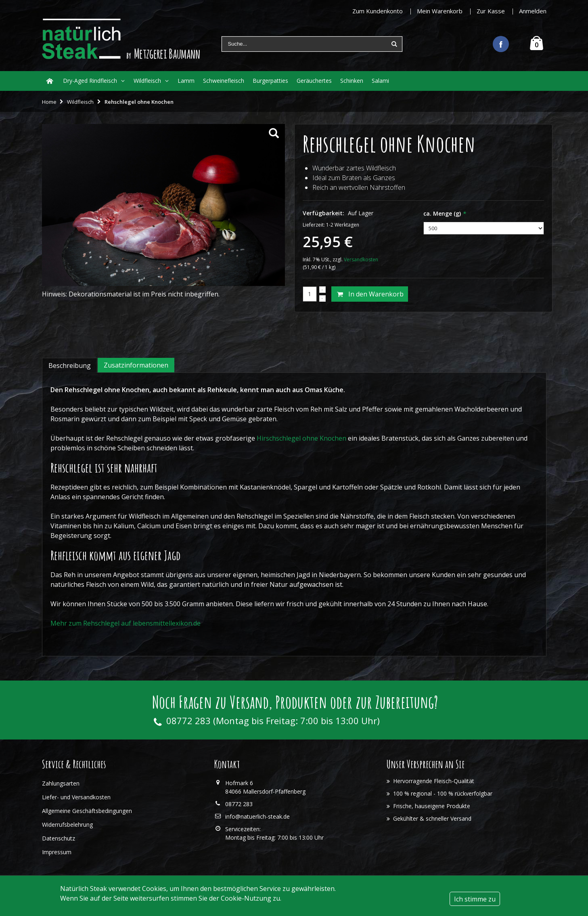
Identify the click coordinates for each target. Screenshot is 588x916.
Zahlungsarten (61, 783)
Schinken (352, 81)
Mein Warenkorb (440, 11)
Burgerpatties (270, 81)
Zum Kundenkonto (378, 11)
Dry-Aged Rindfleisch (90, 81)
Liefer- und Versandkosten (76, 797)
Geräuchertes (314, 81)
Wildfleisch (147, 81)
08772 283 (188, 721)
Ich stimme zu (475, 899)
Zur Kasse (491, 11)
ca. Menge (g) (445, 213)
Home (49, 102)
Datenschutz (59, 838)
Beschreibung (70, 366)
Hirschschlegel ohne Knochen (301, 438)
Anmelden (533, 11)
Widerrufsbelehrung (67, 825)
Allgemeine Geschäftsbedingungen (87, 811)
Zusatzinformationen (136, 365)
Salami (380, 81)
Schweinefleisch (224, 81)
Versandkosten (361, 259)
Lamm (186, 81)
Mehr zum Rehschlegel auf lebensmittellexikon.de (126, 623)
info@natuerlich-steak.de (257, 816)
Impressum (57, 852)
